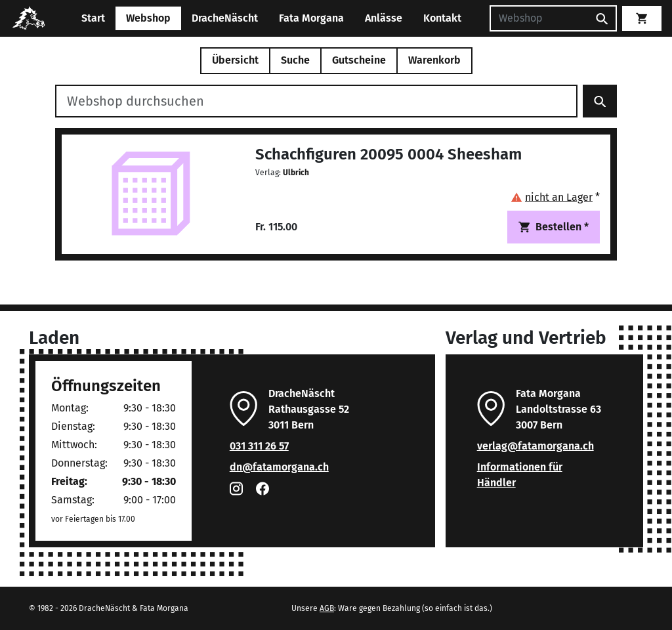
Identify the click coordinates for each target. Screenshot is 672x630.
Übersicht (235, 60)
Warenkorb (434, 60)
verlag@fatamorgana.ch (535, 446)
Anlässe (384, 18)
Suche (295, 60)
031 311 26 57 (259, 446)
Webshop (148, 18)
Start (93, 18)
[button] (555, 197)
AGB (327, 608)
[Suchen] (539, 18)
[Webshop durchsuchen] (316, 101)
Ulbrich (296, 173)
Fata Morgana (311, 18)
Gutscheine (359, 60)
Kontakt (442, 18)
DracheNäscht (225, 18)
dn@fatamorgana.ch (279, 467)
